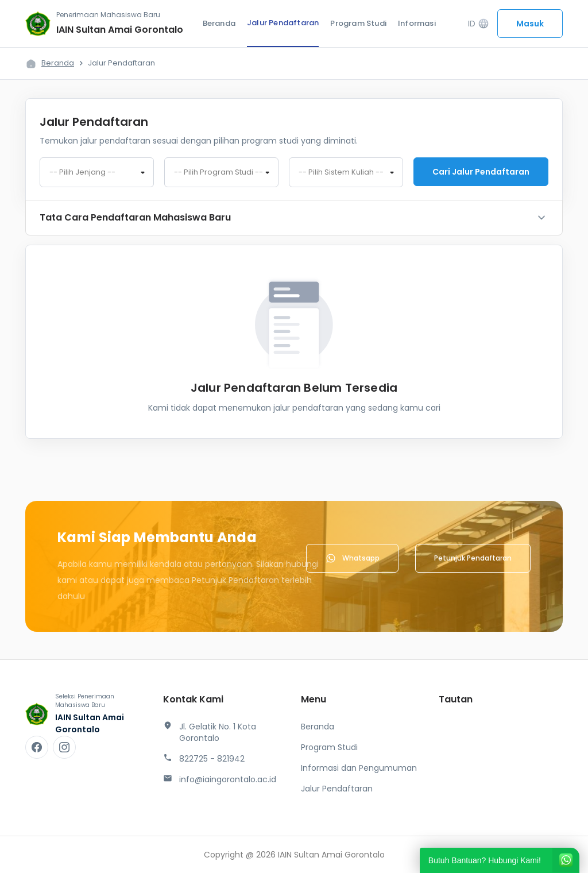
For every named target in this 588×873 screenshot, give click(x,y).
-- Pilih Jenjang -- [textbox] (82, 172)
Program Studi (358, 23)
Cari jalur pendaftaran (481, 172)
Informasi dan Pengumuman (359, 768)
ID (479, 24)
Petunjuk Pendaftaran (473, 558)
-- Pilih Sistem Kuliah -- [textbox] (341, 172)
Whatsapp (352, 558)
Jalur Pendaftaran (283, 23)
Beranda (219, 23)
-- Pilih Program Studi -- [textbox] (218, 172)
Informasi (417, 23)
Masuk (530, 24)
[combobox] (97, 172)
